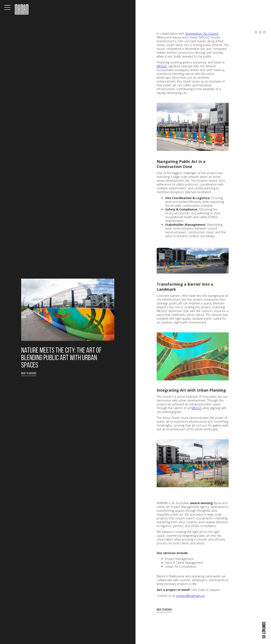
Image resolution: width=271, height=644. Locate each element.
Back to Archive (29, 374)
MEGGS (162, 66)
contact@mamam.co (190, 596)
